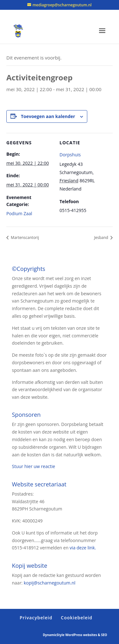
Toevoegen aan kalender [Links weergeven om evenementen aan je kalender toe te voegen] (48, 116)
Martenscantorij (24, 238)
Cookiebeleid (77, 618)
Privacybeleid (36, 618)
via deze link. (83, 548)
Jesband (102, 238)
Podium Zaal (19, 213)
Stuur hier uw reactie (34, 466)
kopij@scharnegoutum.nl (50, 583)
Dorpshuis (70, 155)
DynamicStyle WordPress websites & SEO (75, 635)
